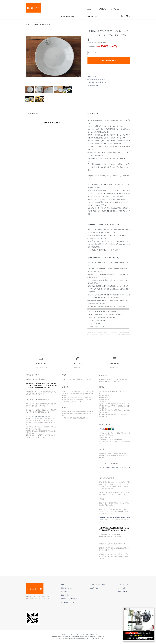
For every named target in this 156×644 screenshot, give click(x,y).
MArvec (67, 638)
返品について (92, 76)
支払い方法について (77, 599)
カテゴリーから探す (68, 17)
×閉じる (126, 609)
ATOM (104, 591)
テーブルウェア (37, 24)
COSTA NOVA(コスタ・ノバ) (41, 22)
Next (78, 57)
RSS (99, 591)
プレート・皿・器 (49, 24)
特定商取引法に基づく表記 (96, 79)
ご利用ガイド (103, 9)
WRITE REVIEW (52, 126)
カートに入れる (109, 61)
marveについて (91, 9)
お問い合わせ (125, 595)
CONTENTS (90, 17)
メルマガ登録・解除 (104, 588)
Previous (29, 57)
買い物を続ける (93, 85)
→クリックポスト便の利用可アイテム (38, 420)
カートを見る (125, 591)
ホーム (28, 22)
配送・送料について (77, 591)
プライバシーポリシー (78, 606)
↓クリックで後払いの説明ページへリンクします (114, 471)
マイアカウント (116, 9)
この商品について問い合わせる (98, 82)
